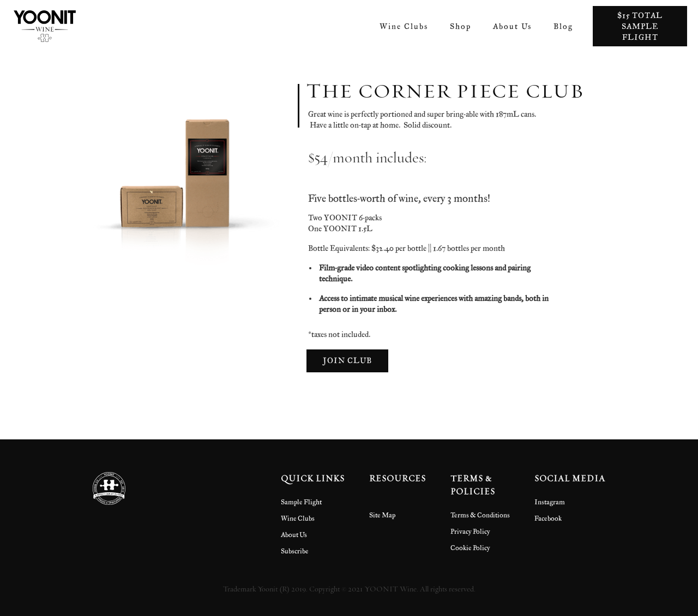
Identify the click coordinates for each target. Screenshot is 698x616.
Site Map (382, 515)
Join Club (347, 360)
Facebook (548, 518)
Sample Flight (301, 502)
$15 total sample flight (640, 26)
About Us (512, 26)
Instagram (550, 502)
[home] (45, 26)
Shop (461, 26)
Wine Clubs (404, 26)
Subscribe (295, 551)
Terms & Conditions (480, 515)
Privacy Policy (470, 531)
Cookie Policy (470, 547)
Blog (563, 26)
